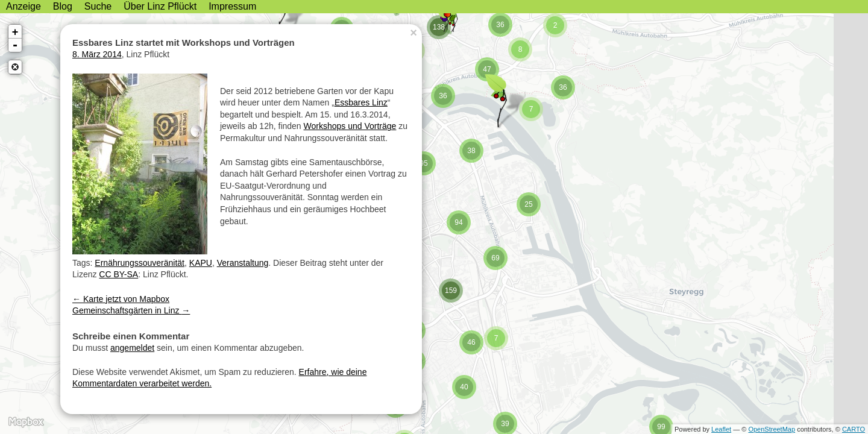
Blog (63, 6)
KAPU (201, 263)
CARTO (854, 429)
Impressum (232, 6)
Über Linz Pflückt (160, 6)
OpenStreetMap (772, 429)
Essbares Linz (361, 102)
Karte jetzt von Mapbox (121, 299)
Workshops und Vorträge (350, 126)
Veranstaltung (243, 263)
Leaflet (721, 429)
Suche (98, 6)
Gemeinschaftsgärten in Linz (131, 310)
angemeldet (132, 348)
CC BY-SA (118, 274)
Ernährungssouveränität (140, 263)
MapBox (26, 422)
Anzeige (24, 6)
